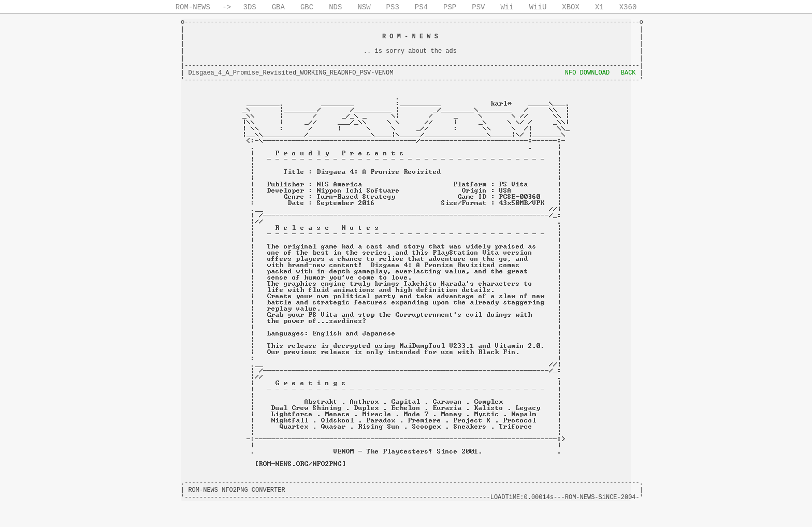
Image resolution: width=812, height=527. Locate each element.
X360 (628, 7)
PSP (450, 7)
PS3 (393, 7)
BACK (628, 73)
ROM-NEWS (193, 7)
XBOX (571, 7)
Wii (507, 7)
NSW (364, 7)
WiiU (538, 7)
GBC (307, 7)
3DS (250, 7)
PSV (478, 7)
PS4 (421, 7)
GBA (278, 7)
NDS (335, 7)
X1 (599, 7)
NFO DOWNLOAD (587, 73)
